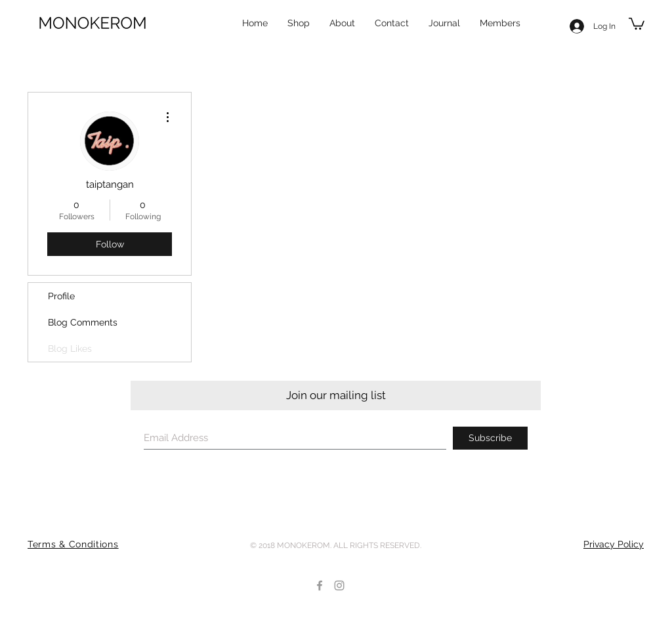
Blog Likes (70, 349)
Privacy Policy (614, 544)
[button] (637, 23)
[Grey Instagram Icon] (339, 585)
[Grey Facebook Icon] (320, 585)
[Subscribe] (490, 438)
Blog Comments (83, 322)
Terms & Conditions (73, 544)
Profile (61, 296)
